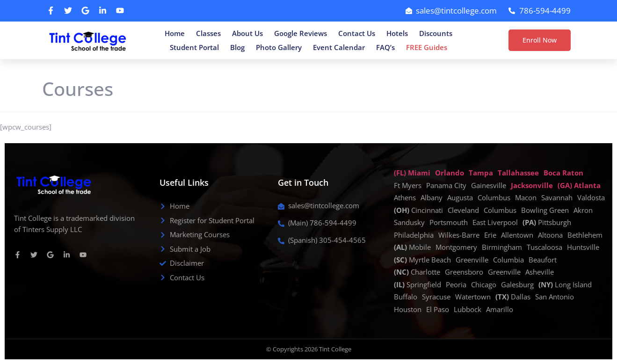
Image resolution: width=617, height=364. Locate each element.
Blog (237, 47)
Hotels (397, 33)
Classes (208, 33)
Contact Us (357, 33)
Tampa (481, 173)
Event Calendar (339, 47)
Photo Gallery (279, 47)
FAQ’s (385, 47)
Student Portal (194, 47)
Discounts (436, 33)
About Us (247, 33)
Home (175, 33)
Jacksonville (532, 185)
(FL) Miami (412, 173)
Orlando (450, 173)
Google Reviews (301, 33)
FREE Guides (427, 47)
